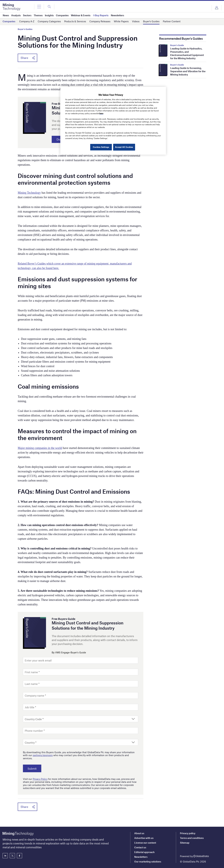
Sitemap (185, 843)
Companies (9, 21)
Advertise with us (144, 838)
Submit (33, 769)
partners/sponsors (43, 756)
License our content (145, 843)
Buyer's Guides (25, 29)
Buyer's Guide (177, 45)
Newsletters (141, 857)
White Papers (121, 21)
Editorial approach (144, 852)
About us (139, 833)
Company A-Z (27, 21)
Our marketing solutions (148, 861)
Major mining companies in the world (40, 448)
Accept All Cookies (124, 147)
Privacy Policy (40, 779)
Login (217, 8)
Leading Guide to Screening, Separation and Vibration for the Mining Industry (188, 71)
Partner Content (172, 21)
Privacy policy (188, 833)
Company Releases (100, 21)
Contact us (140, 847)
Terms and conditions (192, 838)
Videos (136, 21)
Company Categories (49, 21)
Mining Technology (29, 193)
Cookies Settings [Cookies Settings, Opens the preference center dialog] (100, 147)
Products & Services (75, 21)
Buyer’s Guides (151, 21)
